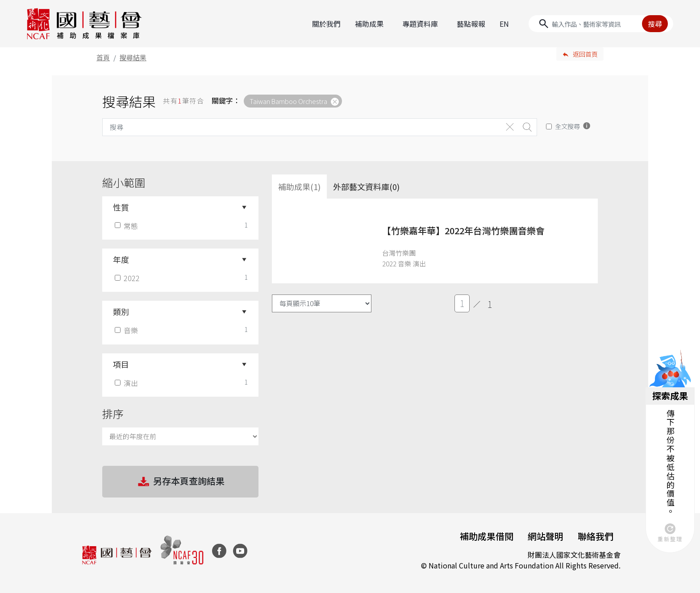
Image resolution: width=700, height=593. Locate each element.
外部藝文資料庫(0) (366, 187)
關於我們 (326, 24)
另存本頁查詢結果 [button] (180, 482)
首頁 (103, 57)
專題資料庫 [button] (420, 24)
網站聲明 (546, 536)
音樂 (127, 330)
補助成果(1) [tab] (299, 187)
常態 (127, 226)
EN (504, 24)
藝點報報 (471, 24)
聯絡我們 (596, 536)
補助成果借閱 (487, 536)
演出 (127, 383)
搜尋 (655, 24)
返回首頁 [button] (585, 54)
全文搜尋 (567, 126)
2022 (128, 278)
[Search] (601, 24)
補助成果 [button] (369, 24)
